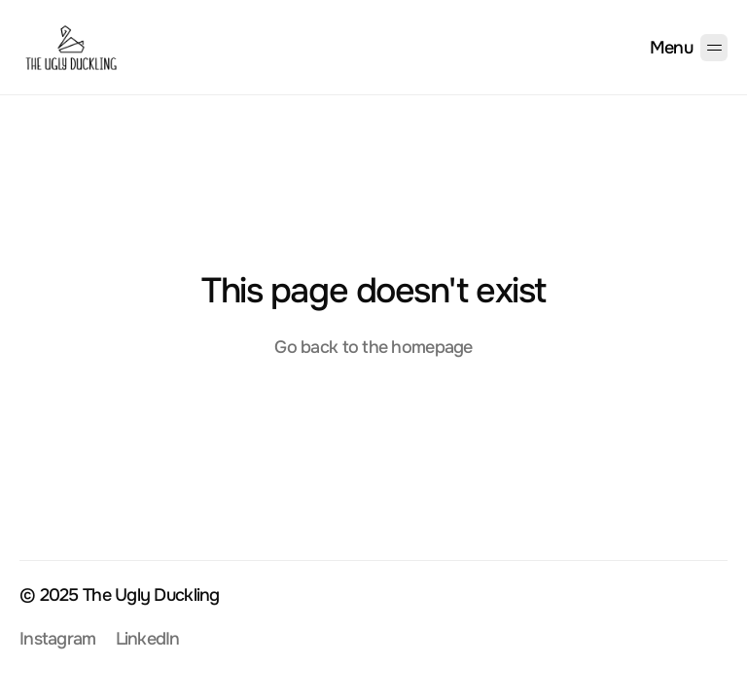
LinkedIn (148, 639)
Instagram (58, 639)
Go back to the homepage (373, 347)
